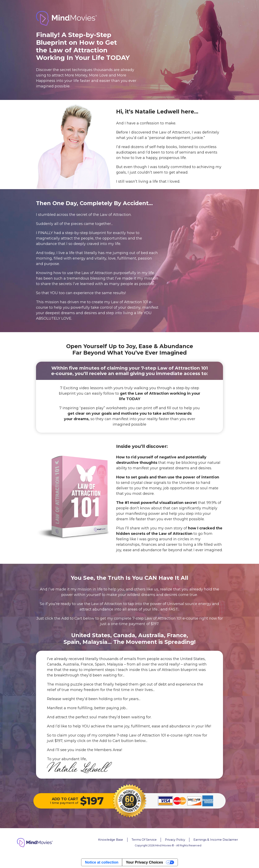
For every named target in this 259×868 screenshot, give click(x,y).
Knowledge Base (111, 840)
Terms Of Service (144, 840)
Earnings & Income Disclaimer (216, 840)
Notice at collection (102, 862)
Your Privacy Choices (144, 862)
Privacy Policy (175, 840)
